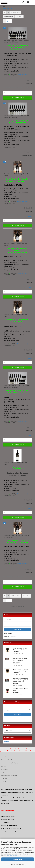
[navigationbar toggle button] (33, 2)
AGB (3, 773)
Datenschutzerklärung (12, 856)
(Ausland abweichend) (22, 74)
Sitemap (6, 742)
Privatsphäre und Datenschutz (9, 776)
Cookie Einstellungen (7, 782)
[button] (5, 12)
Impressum (4, 769)
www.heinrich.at (7, 9)
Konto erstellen (8, 634)
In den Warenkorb (18, 98)
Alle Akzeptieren (17, 859)
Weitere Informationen (18, 864)
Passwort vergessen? (10, 636)
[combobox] (16, 12)
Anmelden (18, 629)
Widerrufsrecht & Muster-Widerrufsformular (13, 760)
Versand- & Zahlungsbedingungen (10, 763)
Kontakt (3, 766)
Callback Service (6, 779)
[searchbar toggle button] (23, 2)
